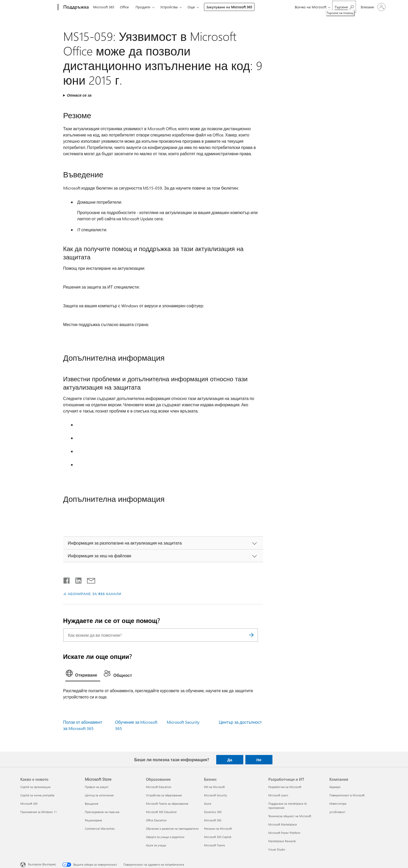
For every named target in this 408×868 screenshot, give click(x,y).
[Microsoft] (38, 7)
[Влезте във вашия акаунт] (372, 7)
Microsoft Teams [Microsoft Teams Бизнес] (215, 845)
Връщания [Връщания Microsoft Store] (92, 804)
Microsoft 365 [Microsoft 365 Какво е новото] (29, 804)
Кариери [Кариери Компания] (335, 787)
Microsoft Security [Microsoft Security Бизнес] (215, 795)
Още (191, 7)
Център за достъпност (240, 722)
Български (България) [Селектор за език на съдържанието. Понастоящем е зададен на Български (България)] (42, 864)
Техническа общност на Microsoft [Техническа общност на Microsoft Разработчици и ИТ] (290, 816)
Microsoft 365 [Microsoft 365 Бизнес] (213, 820)
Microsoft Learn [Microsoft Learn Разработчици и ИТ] (278, 795)
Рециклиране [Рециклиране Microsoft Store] (93, 820)
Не (259, 760)
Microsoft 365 (104, 7)
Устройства (169, 7)
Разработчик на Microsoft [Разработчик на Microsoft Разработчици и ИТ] (285, 787)
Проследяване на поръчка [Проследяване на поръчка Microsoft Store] (102, 812)
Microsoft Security (183, 722)
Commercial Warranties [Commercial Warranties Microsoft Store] (100, 829)
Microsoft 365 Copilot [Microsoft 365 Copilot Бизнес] (218, 837)
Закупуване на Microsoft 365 (229, 7)
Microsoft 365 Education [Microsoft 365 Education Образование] (161, 812)
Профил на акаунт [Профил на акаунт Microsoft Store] (97, 787)
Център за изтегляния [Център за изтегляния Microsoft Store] (99, 795)
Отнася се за (79, 95)
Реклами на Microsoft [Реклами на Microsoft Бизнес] (218, 829)
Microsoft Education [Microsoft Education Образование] (159, 787)
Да (230, 760)
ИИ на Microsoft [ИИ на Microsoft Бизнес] (214, 787)
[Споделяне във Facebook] (67, 579)
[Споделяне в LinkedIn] (76, 579)
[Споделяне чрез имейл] (89, 579)
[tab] (83, 675)
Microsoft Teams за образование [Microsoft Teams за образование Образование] (167, 804)
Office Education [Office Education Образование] (156, 820)
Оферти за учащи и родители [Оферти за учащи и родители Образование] (165, 837)
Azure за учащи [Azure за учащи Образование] (156, 845)
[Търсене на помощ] (344, 7)
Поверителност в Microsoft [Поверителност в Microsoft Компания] (347, 795)
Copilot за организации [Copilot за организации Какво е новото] (35, 787)
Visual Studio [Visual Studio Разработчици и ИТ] (277, 849)
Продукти (143, 7)
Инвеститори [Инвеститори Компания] (338, 804)
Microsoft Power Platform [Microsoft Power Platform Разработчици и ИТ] (284, 833)
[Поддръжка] (75, 7)
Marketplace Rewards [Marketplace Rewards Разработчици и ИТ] (282, 841)
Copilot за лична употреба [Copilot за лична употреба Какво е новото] (37, 795)
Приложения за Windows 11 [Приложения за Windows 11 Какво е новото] (39, 812)
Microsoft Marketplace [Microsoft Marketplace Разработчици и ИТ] (283, 824)
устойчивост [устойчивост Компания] (337, 812)
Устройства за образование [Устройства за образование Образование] (164, 795)
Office (124, 7)
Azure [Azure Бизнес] (208, 804)
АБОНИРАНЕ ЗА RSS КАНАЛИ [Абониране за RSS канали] (94, 594)
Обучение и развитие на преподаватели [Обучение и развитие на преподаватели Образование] (172, 829)
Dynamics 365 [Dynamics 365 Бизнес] (213, 812)
